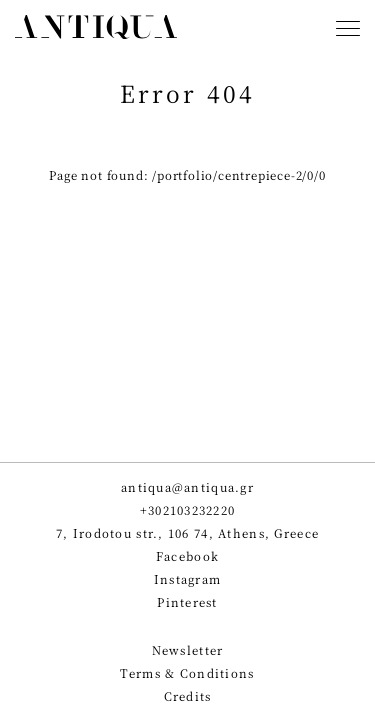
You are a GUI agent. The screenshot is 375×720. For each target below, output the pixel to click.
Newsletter (188, 650)
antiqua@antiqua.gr (187, 487)
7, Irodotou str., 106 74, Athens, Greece (187, 533)
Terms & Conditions (187, 673)
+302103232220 (188, 510)
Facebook (187, 556)
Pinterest (187, 602)
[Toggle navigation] (348, 30)
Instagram (188, 579)
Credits (188, 696)
